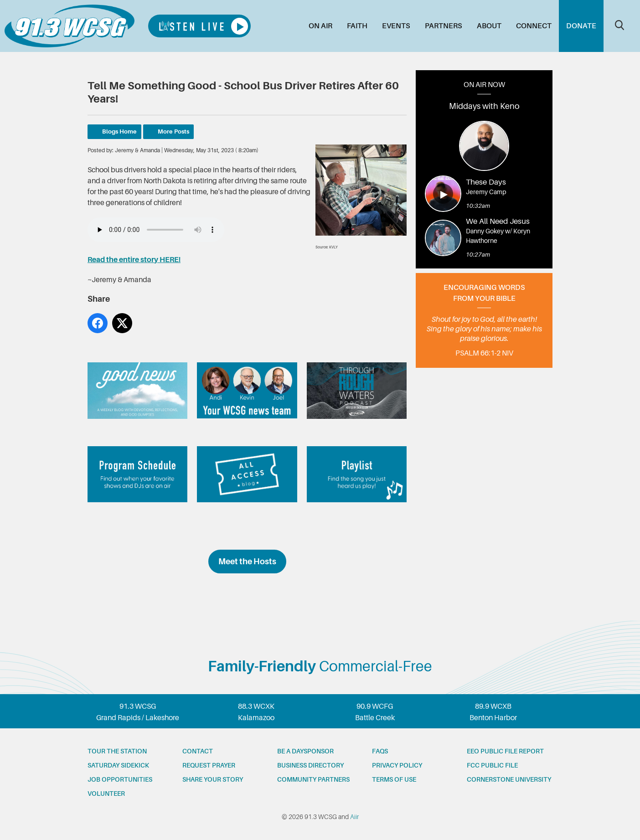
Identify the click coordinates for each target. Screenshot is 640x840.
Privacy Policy (397, 765)
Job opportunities (120, 779)
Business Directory (310, 765)
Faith (357, 26)
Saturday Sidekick (118, 765)
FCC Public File (492, 765)
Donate (581, 26)
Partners (444, 26)
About (489, 26)
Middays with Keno (484, 106)
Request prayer (209, 765)
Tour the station (117, 751)
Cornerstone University (509, 779)
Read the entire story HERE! (134, 260)
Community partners (313, 779)
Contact (198, 751)
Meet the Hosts (247, 562)
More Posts (173, 131)
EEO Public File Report (505, 751)
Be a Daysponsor (305, 751)
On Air (320, 26)
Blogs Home (119, 131)
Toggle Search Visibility (619, 25)
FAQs (380, 751)
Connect (534, 26)
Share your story (213, 779)
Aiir (354, 817)
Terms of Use (394, 779)
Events (396, 26)
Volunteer (106, 794)
